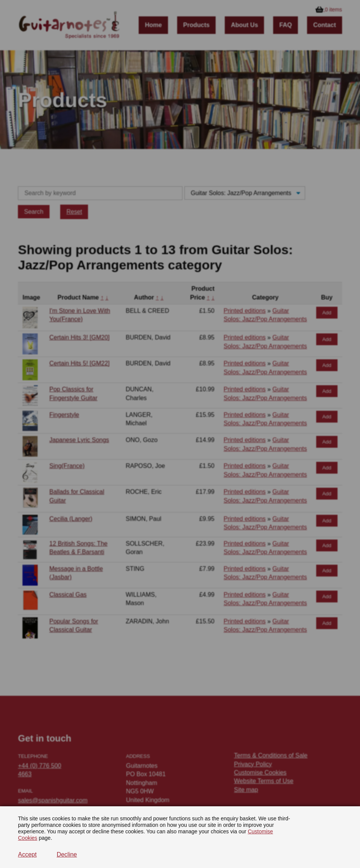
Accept (27, 854)
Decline (67, 854)
